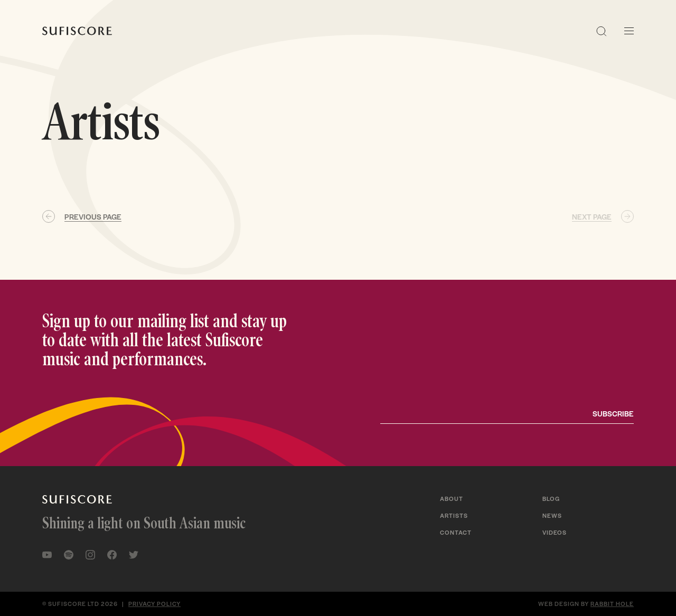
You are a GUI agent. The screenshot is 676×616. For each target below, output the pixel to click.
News (552, 515)
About (452, 498)
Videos (555, 532)
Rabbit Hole (612, 603)
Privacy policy (154, 603)
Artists (454, 515)
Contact (456, 532)
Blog (551, 498)
